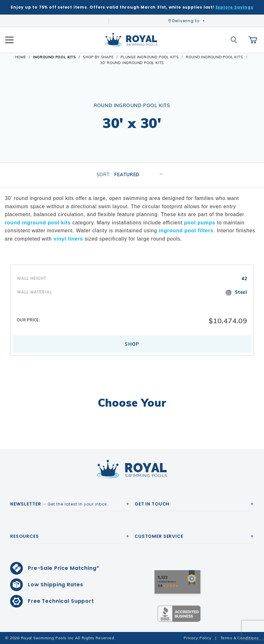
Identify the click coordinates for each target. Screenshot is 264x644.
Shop (132, 344)
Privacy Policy (198, 638)
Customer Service (159, 536)
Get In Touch (152, 504)
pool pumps (200, 223)
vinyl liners (68, 239)
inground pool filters (186, 231)
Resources (25, 536)
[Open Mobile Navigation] (9, 40)
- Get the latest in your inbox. (59, 504)
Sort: (104, 175)
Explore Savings (234, 7)
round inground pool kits (38, 223)
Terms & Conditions (240, 638)
